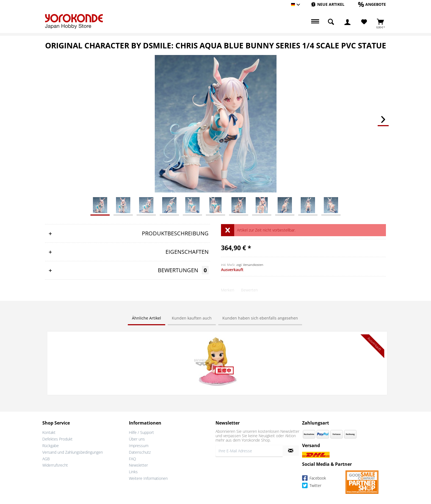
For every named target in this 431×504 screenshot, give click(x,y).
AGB (46, 458)
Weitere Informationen (148, 478)
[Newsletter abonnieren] (291, 450)
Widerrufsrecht (55, 465)
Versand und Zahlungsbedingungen (73, 451)
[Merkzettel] (364, 22)
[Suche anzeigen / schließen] (331, 22)
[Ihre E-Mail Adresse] (249, 450)
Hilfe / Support (141, 432)
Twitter (312, 485)
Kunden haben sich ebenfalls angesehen (260, 318)
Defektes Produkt (57, 438)
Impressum (139, 445)
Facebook (314, 478)
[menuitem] (328, 5)
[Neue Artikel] (328, 4)
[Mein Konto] (347, 22)
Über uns (137, 438)
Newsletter (138, 465)
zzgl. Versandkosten (250, 265)
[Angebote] (372, 4)
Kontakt (49, 432)
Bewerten (249, 290)
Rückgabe (51, 445)
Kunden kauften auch (192, 318)
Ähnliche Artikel (147, 318)
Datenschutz (140, 451)
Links (133, 471)
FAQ (132, 458)
